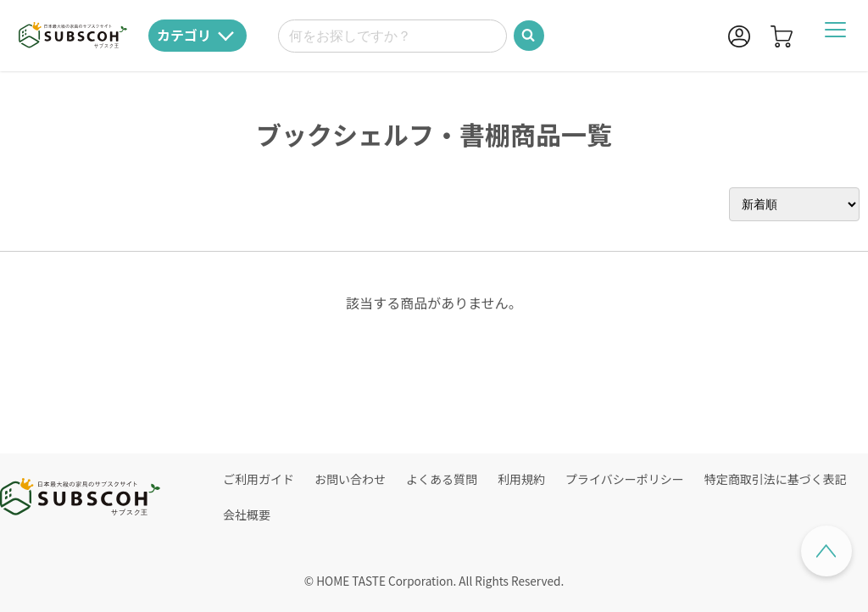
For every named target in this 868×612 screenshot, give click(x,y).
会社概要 (247, 515)
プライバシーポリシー (625, 479)
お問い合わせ (350, 479)
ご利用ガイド (259, 479)
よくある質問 (442, 479)
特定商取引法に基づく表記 (776, 479)
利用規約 (521, 479)
